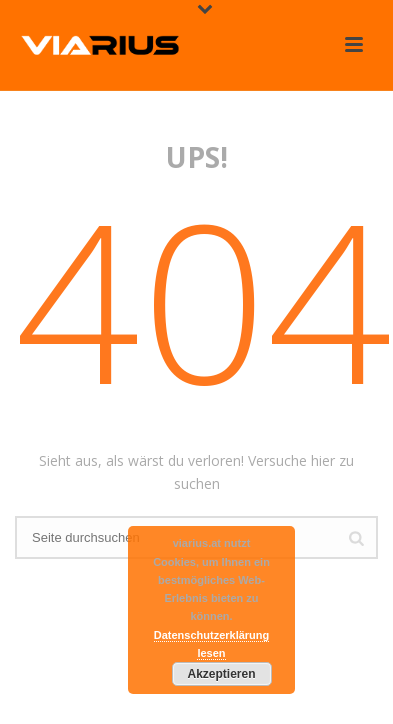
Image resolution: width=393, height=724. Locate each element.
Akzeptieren (221, 674)
